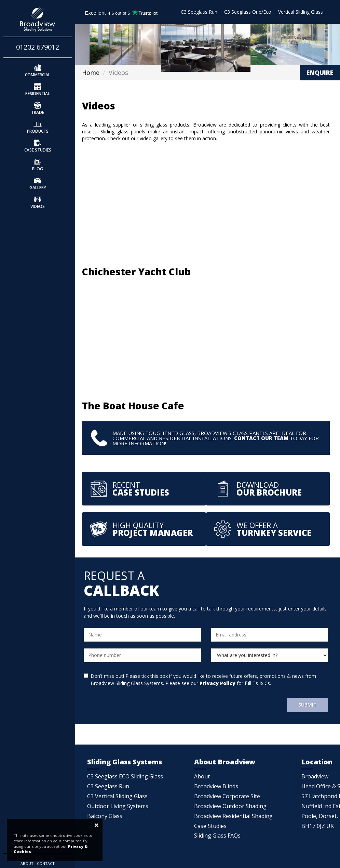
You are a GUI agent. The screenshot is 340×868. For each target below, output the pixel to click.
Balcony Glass (105, 816)
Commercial (38, 70)
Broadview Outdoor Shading (230, 806)
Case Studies (38, 145)
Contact (46, 863)
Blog (38, 164)
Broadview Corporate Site (227, 796)
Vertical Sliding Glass (301, 12)
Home (91, 73)
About (27, 863)
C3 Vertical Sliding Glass (117, 796)
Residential (38, 89)
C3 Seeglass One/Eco (248, 12)
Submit (308, 705)
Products (38, 127)
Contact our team (261, 438)
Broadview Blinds (216, 786)
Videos (38, 202)
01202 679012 (38, 47)
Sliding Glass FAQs (217, 836)
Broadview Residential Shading (233, 816)
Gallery (38, 183)
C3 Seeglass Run (199, 12)
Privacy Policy (217, 683)
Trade (38, 108)
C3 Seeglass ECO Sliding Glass (125, 776)
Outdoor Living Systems (118, 806)
